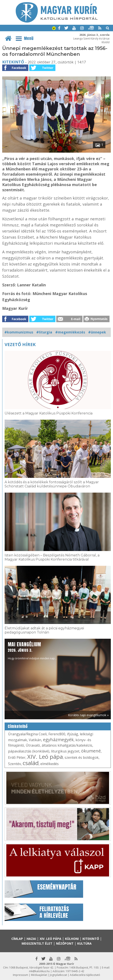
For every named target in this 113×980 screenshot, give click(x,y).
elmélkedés (50, 764)
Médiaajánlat (39, 975)
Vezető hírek (20, 344)
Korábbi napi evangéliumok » (88, 715)
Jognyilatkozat (58, 975)
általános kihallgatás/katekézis (67, 745)
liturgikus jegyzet (65, 751)
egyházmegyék (58, 740)
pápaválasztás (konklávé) (29, 751)
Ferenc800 (57, 734)
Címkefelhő (18, 726)
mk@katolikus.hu (39, 971)
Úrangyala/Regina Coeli (27, 734)
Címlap (17, 939)
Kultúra (84, 943)
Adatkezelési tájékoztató (85, 975)
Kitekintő (13, 62)
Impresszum (21, 975)
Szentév (15, 764)
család (31, 763)
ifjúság (73, 734)
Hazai (31, 939)
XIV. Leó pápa (45, 757)
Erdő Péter (17, 757)
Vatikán (35, 740)
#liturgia (44, 332)
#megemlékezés (70, 332)
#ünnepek (97, 332)
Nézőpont (65, 943)
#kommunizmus (19, 332)
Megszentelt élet (37, 943)
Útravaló (33, 745)
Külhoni (72, 939)
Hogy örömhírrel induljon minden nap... (32, 651)
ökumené (91, 751)
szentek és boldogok (82, 757)
